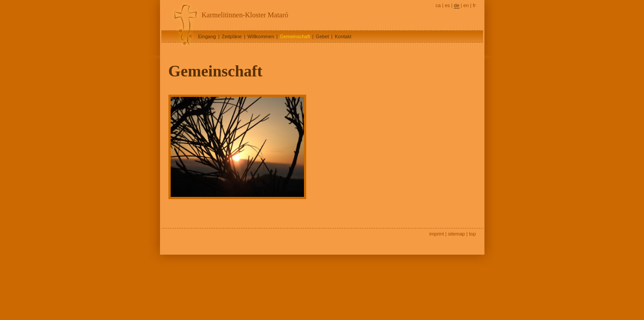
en (466, 5)
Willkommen (261, 36)
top (472, 234)
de (456, 5)
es (448, 5)
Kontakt (343, 36)
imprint (437, 234)
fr (474, 5)
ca (438, 5)
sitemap (457, 234)
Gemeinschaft (295, 36)
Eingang (207, 36)
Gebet (322, 36)
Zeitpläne (232, 36)
